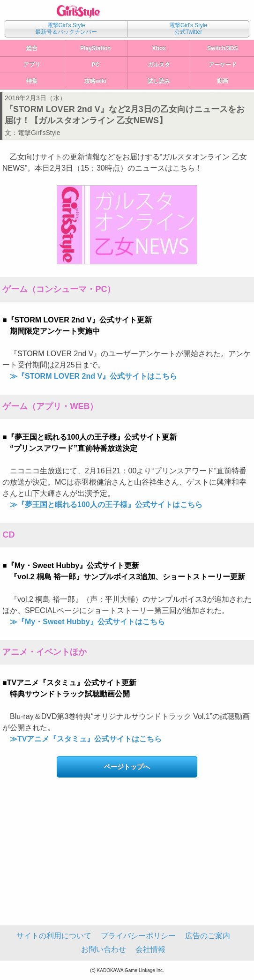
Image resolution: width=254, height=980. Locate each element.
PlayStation (95, 48)
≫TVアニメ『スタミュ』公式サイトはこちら (86, 739)
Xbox (159, 48)
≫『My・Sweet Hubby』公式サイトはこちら (87, 622)
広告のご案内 (208, 936)
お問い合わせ (104, 949)
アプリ (32, 65)
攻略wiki (95, 81)
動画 (223, 81)
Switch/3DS (222, 48)
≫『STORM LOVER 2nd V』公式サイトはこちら (93, 376)
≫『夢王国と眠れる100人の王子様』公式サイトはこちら (106, 505)
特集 (32, 81)
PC (95, 65)
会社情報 (150, 949)
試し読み (159, 81)
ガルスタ (159, 65)
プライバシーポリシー (138, 936)
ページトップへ (127, 767)
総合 (32, 48)
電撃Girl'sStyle (39, 133)
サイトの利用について (54, 936)
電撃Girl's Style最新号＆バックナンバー (66, 29)
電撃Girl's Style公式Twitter (188, 29)
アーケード (223, 65)
